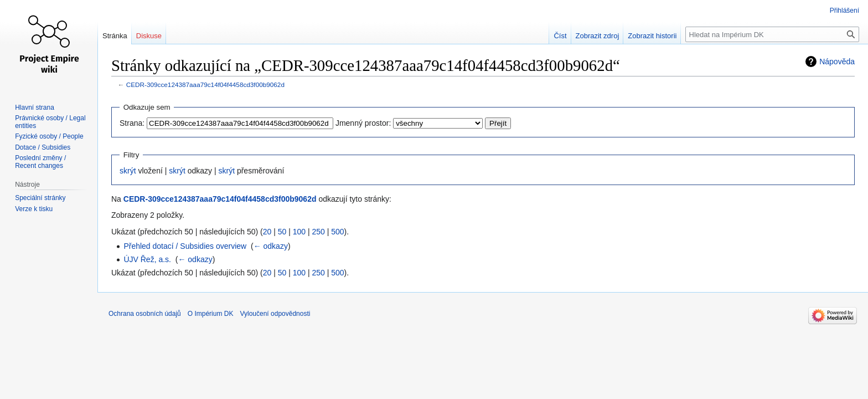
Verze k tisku (34, 209)
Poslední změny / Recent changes (40, 162)
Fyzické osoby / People (49, 136)
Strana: (132, 123)
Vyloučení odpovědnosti (275, 314)
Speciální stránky (40, 198)
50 (282, 232)
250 (318, 232)
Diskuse (149, 36)
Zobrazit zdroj (598, 36)
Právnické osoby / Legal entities (50, 122)
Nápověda (837, 62)
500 (337, 232)
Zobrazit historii (652, 36)
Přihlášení (844, 11)
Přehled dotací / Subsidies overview (185, 246)
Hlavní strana (35, 108)
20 (267, 232)
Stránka (115, 36)
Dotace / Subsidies (43, 147)
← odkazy (271, 246)
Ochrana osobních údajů (145, 314)
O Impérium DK (211, 314)
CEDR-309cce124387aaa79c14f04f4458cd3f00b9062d (205, 85)
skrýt (128, 171)
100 (299, 232)
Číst (560, 36)
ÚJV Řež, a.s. (147, 259)
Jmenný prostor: (363, 123)
